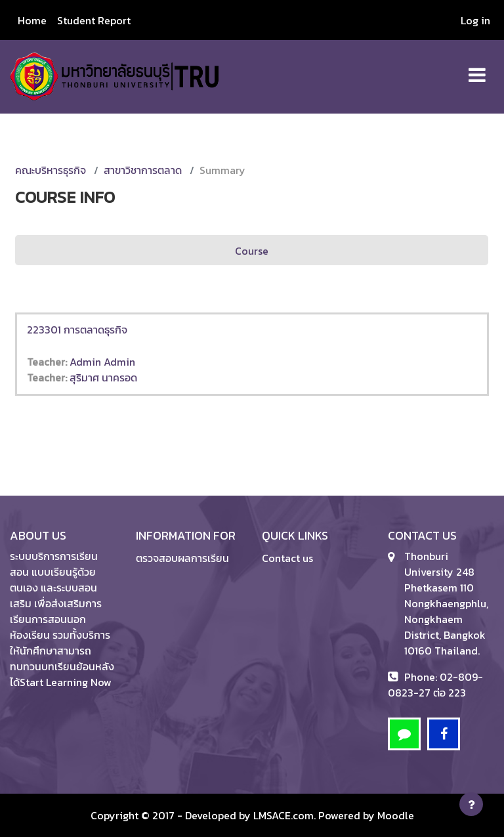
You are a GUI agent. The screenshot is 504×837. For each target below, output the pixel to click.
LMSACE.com (283, 815)
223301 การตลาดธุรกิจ (77, 330)
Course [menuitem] (252, 251)
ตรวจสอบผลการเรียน (182, 558)
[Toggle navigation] (477, 68)
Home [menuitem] (32, 20)
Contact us (287, 558)
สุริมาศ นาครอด (103, 377)
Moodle (396, 815)
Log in (475, 20)
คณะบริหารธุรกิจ (51, 170)
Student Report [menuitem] (94, 20)
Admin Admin (102, 362)
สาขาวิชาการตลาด (143, 170)
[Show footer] (471, 804)
